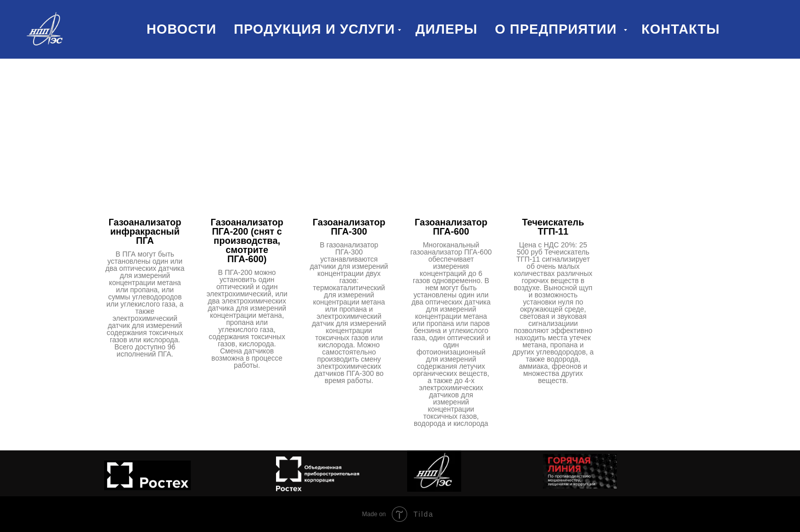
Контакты (681, 29)
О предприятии (558, 29)
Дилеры (446, 29)
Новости (181, 29)
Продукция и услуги (314, 29)
